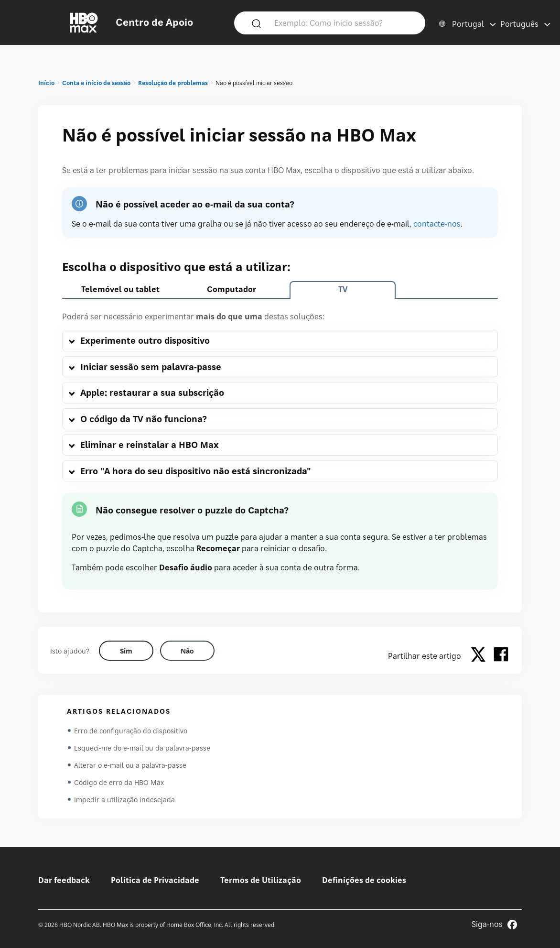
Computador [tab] (232, 289)
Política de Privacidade (155, 880)
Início (46, 83)
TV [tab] (343, 289)
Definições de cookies (364, 880)
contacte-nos (437, 224)
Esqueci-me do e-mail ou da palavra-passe (142, 748)
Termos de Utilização (261, 880)
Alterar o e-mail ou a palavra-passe (130, 765)
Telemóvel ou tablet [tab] (120, 289)
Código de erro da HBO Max (119, 782)
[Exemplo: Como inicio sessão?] (344, 22)
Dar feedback (64, 880)
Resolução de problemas (173, 83)
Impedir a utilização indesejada (124, 800)
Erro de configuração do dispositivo (131, 731)
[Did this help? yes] (126, 651)
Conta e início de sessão (96, 83)
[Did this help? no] (187, 651)
